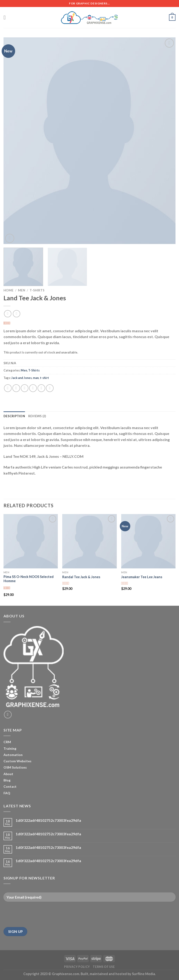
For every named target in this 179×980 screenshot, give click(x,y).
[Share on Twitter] (25, 388)
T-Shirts (37, 290)
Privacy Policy (77, 967)
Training (10, 748)
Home (9, 290)
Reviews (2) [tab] (37, 416)
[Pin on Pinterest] (41, 388)
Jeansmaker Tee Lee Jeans (142, 577)
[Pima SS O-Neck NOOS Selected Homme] (31, 541)
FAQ (7, 793)
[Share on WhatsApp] (8, 388)
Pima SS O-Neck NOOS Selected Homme (29, 579)
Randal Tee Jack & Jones (81, 577)
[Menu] (6, 17)
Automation (13, 755)
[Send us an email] (8, 715)
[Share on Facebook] (16, 388)
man (36, 378)
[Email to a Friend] (33, 388)
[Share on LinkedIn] (50, 388)
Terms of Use (104, 967)
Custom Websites (17, 761)
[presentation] (39, 914)
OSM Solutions (15, 767)
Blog (7, 780)
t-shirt (44, 378)
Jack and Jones (21, 378)
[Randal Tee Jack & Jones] (89, 541)
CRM (7, 742)
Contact (10, 786)
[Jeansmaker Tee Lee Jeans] (148, 541)
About (8, 774)
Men (22, 290)
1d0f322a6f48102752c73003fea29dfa (48, 820)
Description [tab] (14, 416)
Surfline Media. (144, 974)
